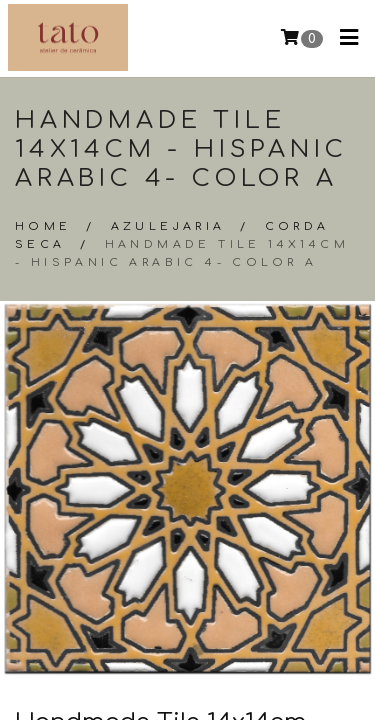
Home (43, 226)
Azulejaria (168, 226)
